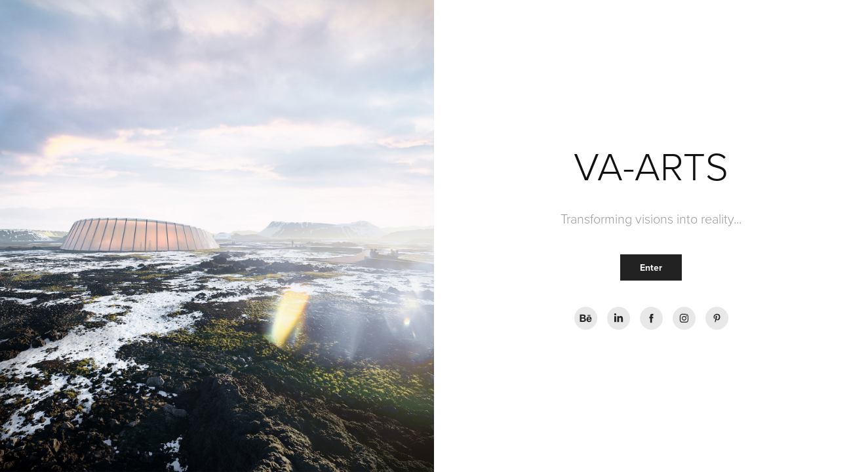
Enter (651, 267)
